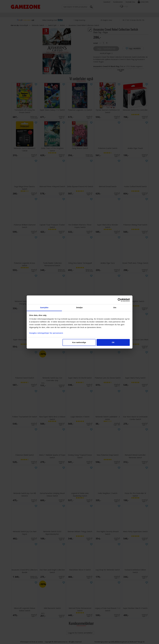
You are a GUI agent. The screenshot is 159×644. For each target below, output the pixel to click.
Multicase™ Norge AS (137, 642)
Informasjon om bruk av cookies (32, 642)
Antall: (96, 43)
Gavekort (107, 2)
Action (62, 25)
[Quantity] (104, 43)
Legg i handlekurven (106, 48)
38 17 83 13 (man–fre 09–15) (133, 20)
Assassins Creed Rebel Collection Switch (84, 25)
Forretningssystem (101, 642)
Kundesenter (118, 2)
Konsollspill (24, 25)
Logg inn (144, 2)
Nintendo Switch (38, 25)
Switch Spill (52, 25)
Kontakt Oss (130, 2)
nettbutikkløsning (117, 642)
